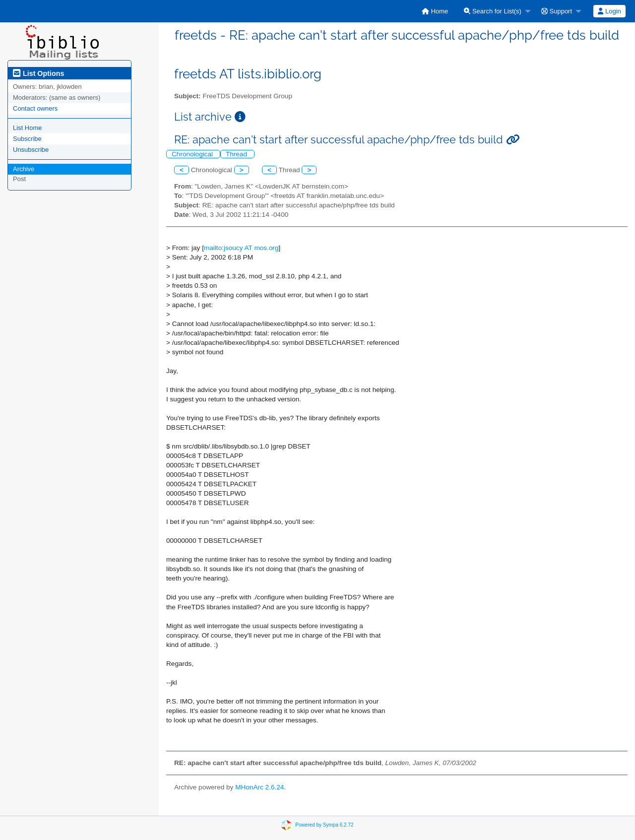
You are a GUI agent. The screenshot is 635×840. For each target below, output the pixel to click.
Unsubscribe (31, 150)
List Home (28, 128)
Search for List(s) (493, 11)
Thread (237, 154)
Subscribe (27, 139)
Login (609, 11)
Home (435, 11)
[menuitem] (435, 11)
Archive (24, 169)
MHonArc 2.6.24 (259, 787)
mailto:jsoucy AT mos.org (241, 248)
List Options (38, 73)
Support (557, 11)
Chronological (193, 154)
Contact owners (35, 108)
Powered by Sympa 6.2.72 (324, 824)
